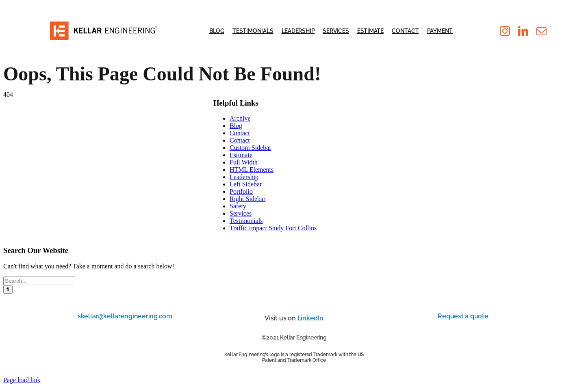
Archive (240, 118)
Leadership (244, 177)
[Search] (8, 289)
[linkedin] (523, 31)
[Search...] (39, 281)
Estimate (241, 155)
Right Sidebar (247, 199)
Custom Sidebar (251, 148)
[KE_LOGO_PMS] (104, 25)
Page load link (22, 380)
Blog (236, 126)
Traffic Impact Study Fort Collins (273, 228)
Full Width (244, 162)
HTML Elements (252, 170)
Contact (240, 133)
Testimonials (246, 221)
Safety (238, 206)
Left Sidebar (246, 184)
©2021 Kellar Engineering (294, 337)
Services (241, 213)
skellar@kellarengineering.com (125, 316)
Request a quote (463, 316)
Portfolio (241, 191)
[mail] (541, 31)
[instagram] (505, 31)
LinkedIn (310, 318)
